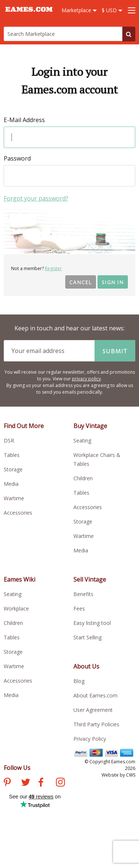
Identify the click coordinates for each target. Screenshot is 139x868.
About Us (86, 666)
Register (53, 268)
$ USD (112, 10)
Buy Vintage (90, 426)
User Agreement (93, 710)
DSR (9, 440)
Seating (82, 440)
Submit (115, 351)
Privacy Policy (90, 739)
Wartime (14, 498)
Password (17, 158)
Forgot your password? (36, 198)
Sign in (113, 282)
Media (11, 484)
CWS (131, 775)
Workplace (16, 608)
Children (83, 478)
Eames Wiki (19, 579)
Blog (79, 681)
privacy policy (86, 379)
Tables (12, 455)
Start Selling (87, 637)
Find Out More (24, 426)
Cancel (81, 282)
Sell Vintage (90, 579)
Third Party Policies (96, 724)
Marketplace (79, 10)
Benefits (83, 594)
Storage (13, 469)
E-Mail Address (24, 120)
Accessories (18, 513)
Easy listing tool (92, 623)
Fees (79, 608)
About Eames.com (95, 695)
